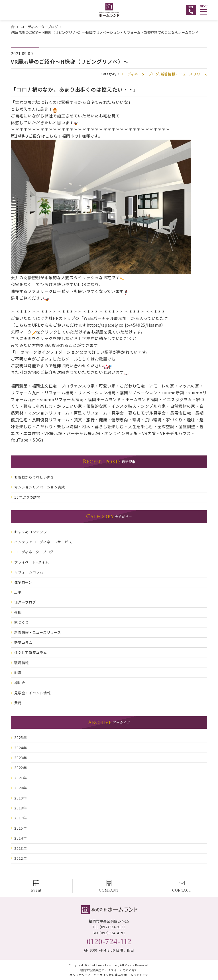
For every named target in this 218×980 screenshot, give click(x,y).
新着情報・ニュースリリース (184, 74)
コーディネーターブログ (140, 74)
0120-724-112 (109, 941)
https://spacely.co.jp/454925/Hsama (124, 325)
